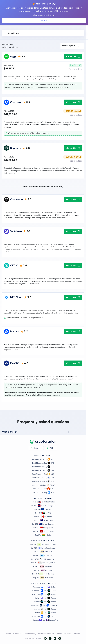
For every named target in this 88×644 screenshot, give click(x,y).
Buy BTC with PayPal (43, 555)
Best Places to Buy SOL (43, 467)
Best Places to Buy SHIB (43, 489)
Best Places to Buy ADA (43, 478)
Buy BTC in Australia (43, 520)
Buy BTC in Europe (43, 509)
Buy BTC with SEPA (43, 552)
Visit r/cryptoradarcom (44, 15)
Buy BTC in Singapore (43, 528)
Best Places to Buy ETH (43, 463)
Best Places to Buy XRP (43, 470)
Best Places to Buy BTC (43, 459)
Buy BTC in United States (43, 502)
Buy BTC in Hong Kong (43, 531)
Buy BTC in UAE (43, 513)
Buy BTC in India (43, 535)
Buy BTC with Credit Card (43, 548)
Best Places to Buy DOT (43, 481)
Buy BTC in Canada (43, 517)
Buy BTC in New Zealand (43, 524)
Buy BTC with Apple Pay (43, 559)
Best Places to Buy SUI (43, 492)
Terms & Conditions (14, 634)
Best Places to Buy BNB (43, 474)
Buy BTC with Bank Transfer (43, 544)
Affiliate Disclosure (46, 634)
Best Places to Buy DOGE (43, 485)
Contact (76, 634)
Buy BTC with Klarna (43, 566)
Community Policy (63, 634)
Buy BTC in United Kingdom (43, 506)
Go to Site (73, 57)
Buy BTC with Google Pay (43, 563)
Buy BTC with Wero (43, 578)
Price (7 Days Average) (71, 46)
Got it (44, 20)
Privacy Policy (30, 634)
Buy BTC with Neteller (43, 574)
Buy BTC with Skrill (43, 570)
